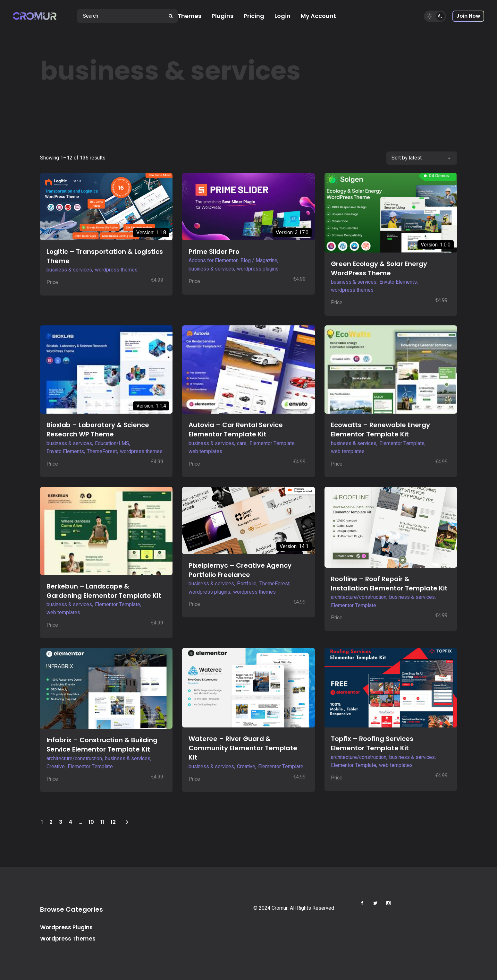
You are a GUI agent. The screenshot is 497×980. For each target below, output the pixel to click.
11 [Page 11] (102, 822)
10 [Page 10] (91, 822)
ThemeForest (102, 451)
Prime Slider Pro (214, 252)
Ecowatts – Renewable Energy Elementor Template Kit (380, 430)
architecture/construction (359, 597)
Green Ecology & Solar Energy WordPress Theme (379, 268)
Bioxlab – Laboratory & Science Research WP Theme (98, 430)
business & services (69, 270)
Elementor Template (272, 443)
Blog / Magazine (259, 261)
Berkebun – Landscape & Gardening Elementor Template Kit (104, 591)
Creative (56, 767)
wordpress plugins (258, 269)
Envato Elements (398, 282)
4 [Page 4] (70, 822)
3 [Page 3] (61, 822)
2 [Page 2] (51, 822)
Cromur (280, 908)
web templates (205, 451)
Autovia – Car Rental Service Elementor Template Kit (236, 430)
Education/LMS (112, 443)
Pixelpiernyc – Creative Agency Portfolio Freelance (240, 570)
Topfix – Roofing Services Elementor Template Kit (372, 743)
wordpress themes (116, 270)
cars (242, 443)
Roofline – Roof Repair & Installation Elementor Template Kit (389, 584)
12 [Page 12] (113, 822)
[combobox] (422, 158)
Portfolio (247, 584)
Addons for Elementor (213, 261)
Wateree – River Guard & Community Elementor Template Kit (243, 748)
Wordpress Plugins (66, 927)
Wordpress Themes (68, 939)
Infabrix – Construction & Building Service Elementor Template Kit (102, 745)
